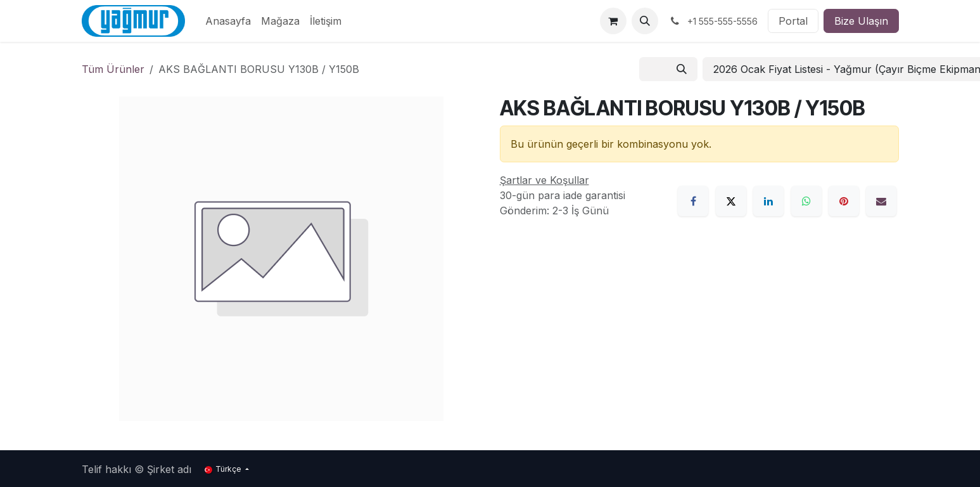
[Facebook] (693, 201)
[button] (645, 21)
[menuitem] (228, 21)
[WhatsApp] (806, 201)
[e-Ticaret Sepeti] (613, 21)
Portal (793, 21)
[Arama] (682, 69)
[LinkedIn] (768, 201)
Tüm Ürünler (113, 69)
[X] (731, 201)
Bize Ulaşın (861, 21)
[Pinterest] (844, 201)
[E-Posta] (881, 201)
